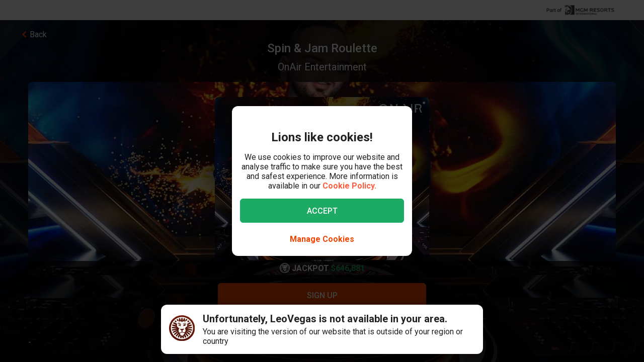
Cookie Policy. (349, 186)
